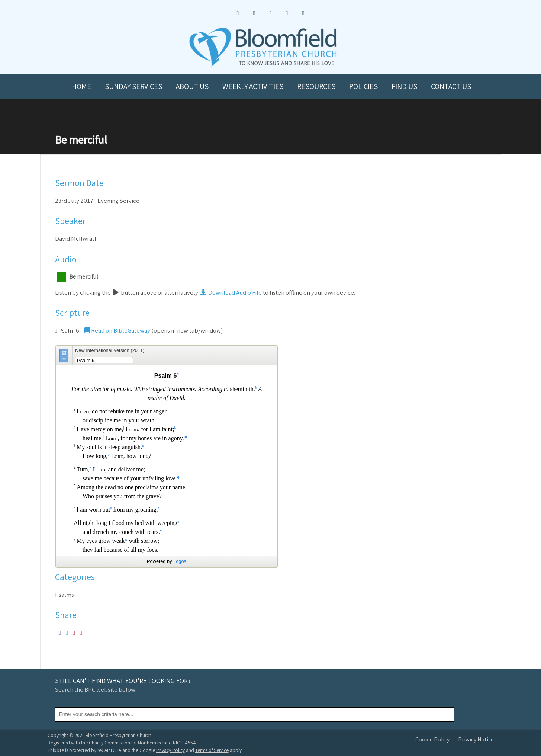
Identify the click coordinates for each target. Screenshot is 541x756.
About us (192, 86)
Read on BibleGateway (117, 330)
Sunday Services (133, 86)
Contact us (451, 86)
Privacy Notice (476, 739)
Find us (404, 86)
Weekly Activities (253, 86)
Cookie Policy (432, 739)
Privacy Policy (170, 750)
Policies (363, 86)
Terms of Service (212, 750)
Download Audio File (231, 292)
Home (81, 86)
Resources (316, 86)
